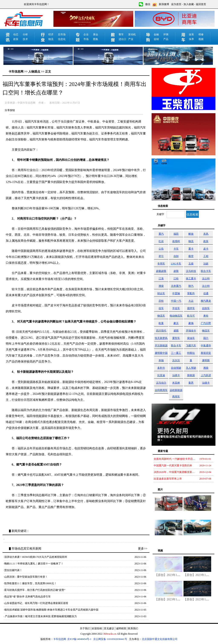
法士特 (206, 278)
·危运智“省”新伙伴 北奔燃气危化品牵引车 (27, 597)
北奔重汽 (176, 286)
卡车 (176, 249)
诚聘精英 (121, 628)
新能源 (191, 375)
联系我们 (133, 628)
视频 (201, 39)
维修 (201, 34)
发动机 (132, 34)
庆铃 (161, 301)
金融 (156, 34)
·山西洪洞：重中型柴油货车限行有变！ (26, 577)
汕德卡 (176, 375)
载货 (191, 256)
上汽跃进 (206, 375)
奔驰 (161, 360)
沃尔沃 (176, 360)
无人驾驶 (191, 368)
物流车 (161, 316)
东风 (206, 234)
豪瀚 (191, 323)
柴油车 (191, 338)
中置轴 (176, 293)
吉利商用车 (161, 390)
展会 (96, 34)
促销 (156, 39)
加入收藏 (189, 4)
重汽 (161, 234)
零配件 (191, 293)
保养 (191, 39)
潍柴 (161, 286)
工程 (206, 256)
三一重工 (176, 353)
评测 (166, 34)
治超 (206, 264)
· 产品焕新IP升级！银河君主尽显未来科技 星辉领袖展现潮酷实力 (40, 616)
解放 (191, 234)
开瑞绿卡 (191, 331)
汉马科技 (191, 271)
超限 (176, 271)
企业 (86, 34)
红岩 (161, 241)
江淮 (161, 278)
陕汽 (191, 286)
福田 (176, 234)
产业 (131, 39)
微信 (148, 4)
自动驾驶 (176, 368)
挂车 (161, 308)
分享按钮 (10, 110)
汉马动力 (161, 383)
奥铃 (206, 316)
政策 (16, 39)
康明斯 (206, 360)
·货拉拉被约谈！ (13, 570)
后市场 (62, 34)
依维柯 (176, 241)
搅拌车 (191, 308)
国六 (206, 338)
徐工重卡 (191, 278)
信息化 (62, 39)
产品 (166, 39)
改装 (191, 34)
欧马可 (191, 316)
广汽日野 (206, 323)
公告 (161, 249)
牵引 (161, 256)
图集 (96, 39)
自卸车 (206, 308)
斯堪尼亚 (206, 353)
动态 (16, 34)
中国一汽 (176, 301)
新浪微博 (164, 4)
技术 (25, 39)
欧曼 (161, 323)
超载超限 (161, 271)
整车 (121, 34)
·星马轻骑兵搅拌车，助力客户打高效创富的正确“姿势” (34, 590)
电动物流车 (176, 316)
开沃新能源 (161, 346)
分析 (25, 34)
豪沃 (176, 323)
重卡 (191, 249)
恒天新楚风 (161, 338)
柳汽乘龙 (206, 301)
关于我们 (85, 628)
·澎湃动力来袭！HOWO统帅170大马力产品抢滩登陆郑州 (35, 557)
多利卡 (161, 368)
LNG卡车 (176, 264)
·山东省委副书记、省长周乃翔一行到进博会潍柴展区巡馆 (36, 603)
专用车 (161, 264)
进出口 (122, 39)
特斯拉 (191, 353)
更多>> (143, 549)
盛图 (176, 331)
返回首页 (201, 4)
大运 (191, 301)
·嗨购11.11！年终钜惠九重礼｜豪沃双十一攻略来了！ (34, 564)
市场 (86, 39)
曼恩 (191, 383)
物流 (51, 39)
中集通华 (206, 346)
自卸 (176, 256)
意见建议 (109, 628)
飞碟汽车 (191, 346)
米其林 (176, 383)
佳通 (206, 293)
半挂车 (176, 308)
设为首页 (176, 4)
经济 (51, 34)
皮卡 (206, 249)
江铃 (176, 278)
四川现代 (161, 331)
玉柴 (191, 264)
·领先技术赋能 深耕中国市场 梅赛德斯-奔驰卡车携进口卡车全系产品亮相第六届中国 (51, 610)
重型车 (176, 338)
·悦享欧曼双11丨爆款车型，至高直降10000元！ (30, 583)
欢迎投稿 (97, 628)
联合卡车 (206, 271)
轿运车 (161, 293)
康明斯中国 (161, 353)
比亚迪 (161, 375)
